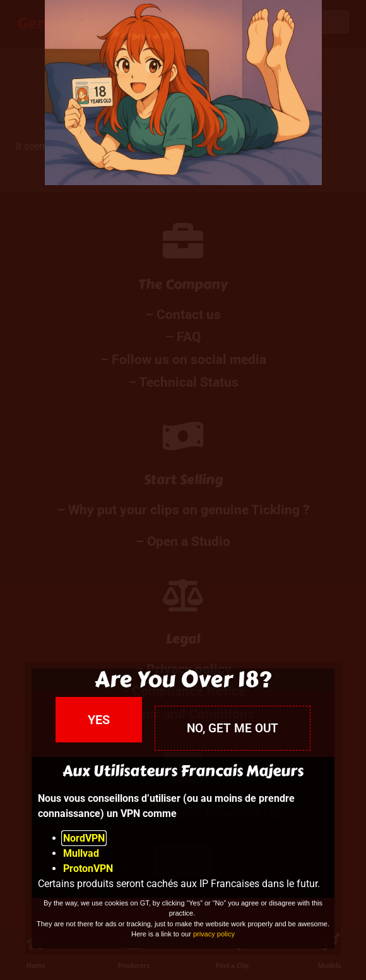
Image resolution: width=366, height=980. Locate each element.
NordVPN (84, 838)
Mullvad (81, 853)
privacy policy (214, 934)
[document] (183, 490)
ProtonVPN (88, 868)
